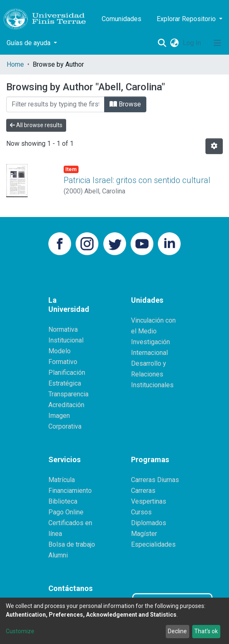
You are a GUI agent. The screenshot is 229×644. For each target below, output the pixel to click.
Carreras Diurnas (155, 480)
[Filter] (55, 104)
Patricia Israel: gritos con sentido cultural (137, 180)
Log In (193, 43)
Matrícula (62, 480)
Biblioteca (63, 501)
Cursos (141, 512)
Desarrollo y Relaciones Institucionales (152, 374)
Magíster (144, 534)
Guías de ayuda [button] (29, 43)
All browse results (36, 125)
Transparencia (68, 394)
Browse (125, 104)
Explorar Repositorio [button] (187, 19)
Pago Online (66, 512)
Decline (177, 631)
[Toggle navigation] (217, 43)
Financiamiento (70, 491)
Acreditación (66, 405)
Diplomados (149, 523)
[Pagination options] (214, 146)
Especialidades (153, 544)
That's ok (206, 631)
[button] (174, 43)
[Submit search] (162, 43)
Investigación (150, 342)
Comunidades (122, 19)
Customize (20, 631)
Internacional (149, 353)
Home (15, 64)
